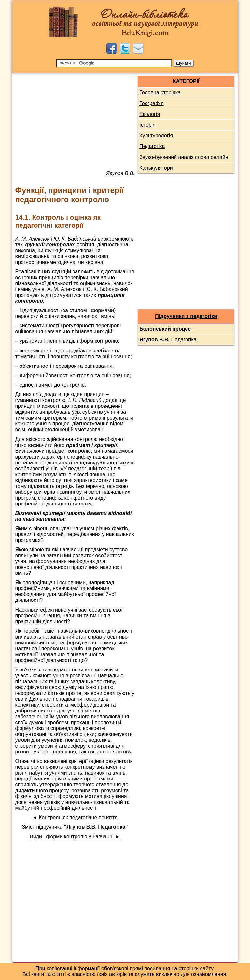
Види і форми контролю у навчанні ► (75, 837)
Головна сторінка (160, 93)
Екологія (150, 114)
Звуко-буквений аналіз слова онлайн (184, 157)
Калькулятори (156, 168)
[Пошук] (114, 63)
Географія (151, 103)
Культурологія (156, 136)
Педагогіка (152, 146)
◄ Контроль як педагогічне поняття (75, 817)
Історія (147, 125)
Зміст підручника (75, 827)
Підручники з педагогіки (186, 316)
